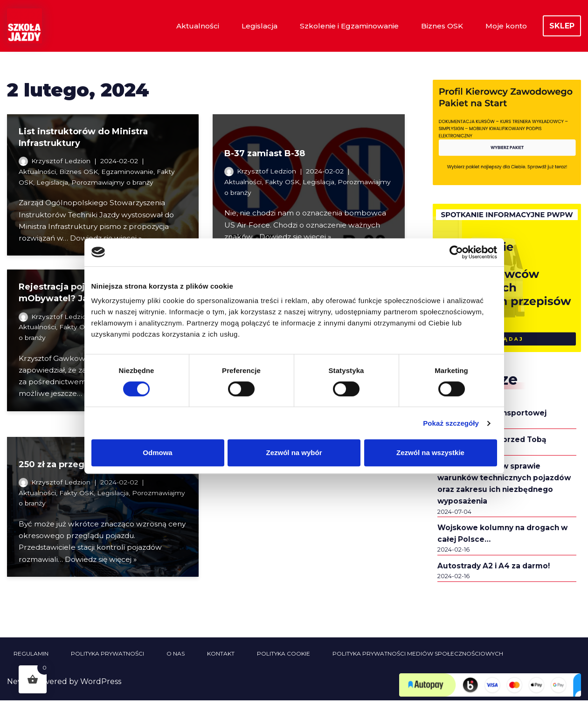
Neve (17, 693)
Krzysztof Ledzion (62, 161)
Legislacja (250, 26)
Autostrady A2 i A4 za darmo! (496, 577)
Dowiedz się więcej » (297, 236)
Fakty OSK (284, 178)
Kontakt (221, 665)
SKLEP (562, 26)
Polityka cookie (284, 665)
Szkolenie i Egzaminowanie (343, 26)
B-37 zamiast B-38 (265, 149)
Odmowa (157, 453)
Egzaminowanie (131, 173)
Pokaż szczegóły (451, 423)
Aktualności (187, 26)
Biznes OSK (439, 26)
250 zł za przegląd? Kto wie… (83, 470)
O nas (176, 665)
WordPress (101, 693)
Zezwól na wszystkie (430, 453)
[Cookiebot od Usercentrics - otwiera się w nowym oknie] (456, 252)
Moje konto (505, 26)
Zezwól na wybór (294, 453)
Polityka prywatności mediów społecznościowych (418, 665)
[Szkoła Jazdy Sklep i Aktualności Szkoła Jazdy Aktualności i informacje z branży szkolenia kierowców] (24, 26)
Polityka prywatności (107, 665)
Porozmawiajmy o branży (116, 184)
